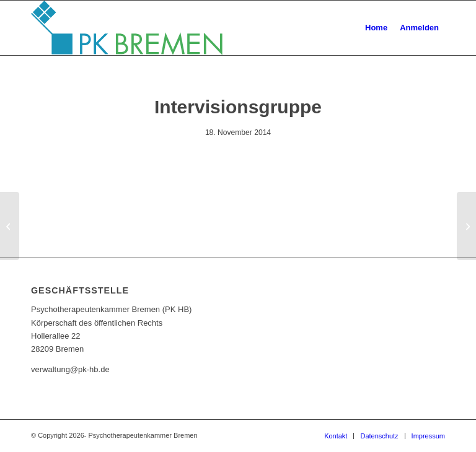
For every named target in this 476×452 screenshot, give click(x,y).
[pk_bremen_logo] (127, 28)
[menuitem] (376, 28)
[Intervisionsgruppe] (466, 226)
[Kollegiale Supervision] (10, 226)
